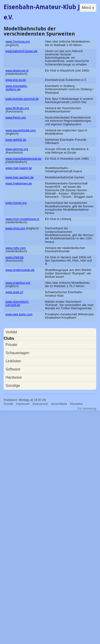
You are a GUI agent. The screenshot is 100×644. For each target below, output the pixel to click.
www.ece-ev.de (16, 80)
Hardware (14, 377)
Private (11, 345)
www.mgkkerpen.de (19, 183)
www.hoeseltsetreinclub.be (23, 159)
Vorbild (11, 332)
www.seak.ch (14, 292)
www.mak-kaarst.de (19, 168)
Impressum (23, 404)
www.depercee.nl (17, 70)
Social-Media (59, 404)
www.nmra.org (15, 228)
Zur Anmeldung (87, 409)
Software (13, 369)
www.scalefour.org (18, 283)
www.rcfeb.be (15, 257)
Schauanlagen (17, 353)
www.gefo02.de (16, 140)
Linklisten (13, 361)
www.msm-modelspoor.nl (22, 219)
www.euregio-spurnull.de (22, 99)
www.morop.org (16, 203)
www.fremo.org (16, 117)
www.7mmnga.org (18, 41)
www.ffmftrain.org (17, 108)
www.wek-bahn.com (19, 314)
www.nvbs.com (16, 248)
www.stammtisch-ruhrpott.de (17, 303)
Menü (87, 8)
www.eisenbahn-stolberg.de (17, 88)
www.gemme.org (17, 149)
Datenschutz (40, 404)
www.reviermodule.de (20, 270)
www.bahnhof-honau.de (22, 51)
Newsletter (76, 404)
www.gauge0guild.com (21, 130)
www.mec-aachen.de (20, 177)
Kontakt (8, 404)
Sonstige (13, 386)
